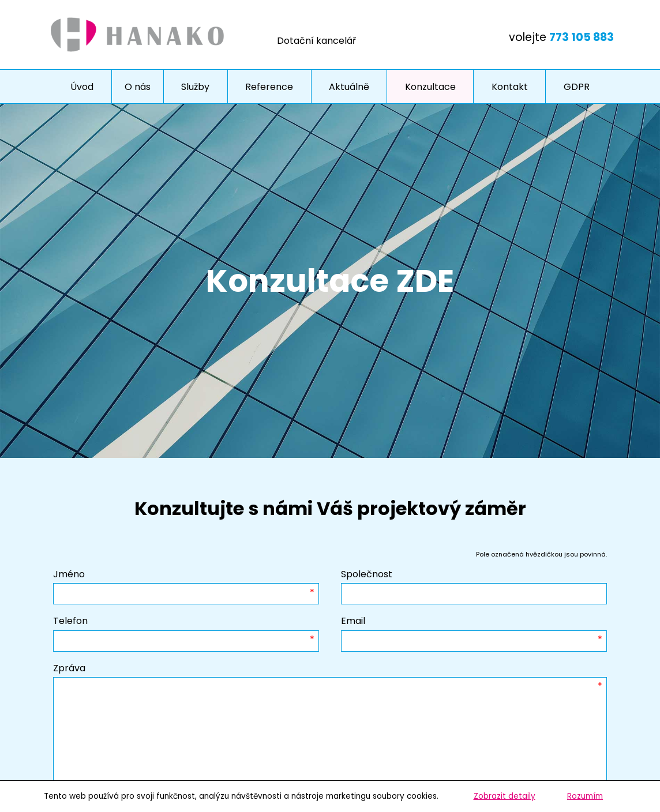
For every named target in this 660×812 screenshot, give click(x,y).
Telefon (70, 621)
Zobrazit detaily (505, 796)
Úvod (82, 87)
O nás (138, 87)
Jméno (69, 574)
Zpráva (69, 668)
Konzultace (430, 87)
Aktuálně (349, 87)
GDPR (577, 87)
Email (353, 621)
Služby (195, 87)
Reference (269, 87)
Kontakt (510, 87)
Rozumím (585, 796)
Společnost (367, 574)
